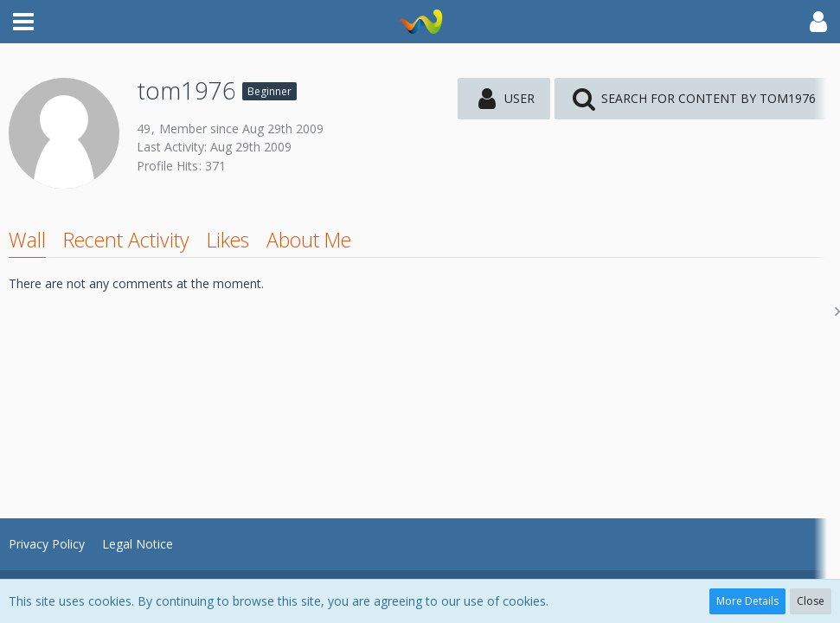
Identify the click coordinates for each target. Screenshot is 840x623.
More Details (747, 601)
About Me (309, 240)
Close (811, 601)
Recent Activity (126, 240)
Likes (228, 240)
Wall (27, 240)
